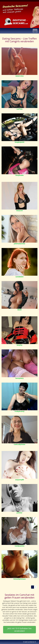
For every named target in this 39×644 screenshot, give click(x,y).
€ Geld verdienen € (29, 642)
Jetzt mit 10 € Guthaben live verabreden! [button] (19, 630)
